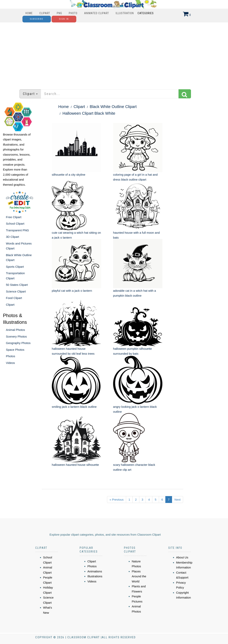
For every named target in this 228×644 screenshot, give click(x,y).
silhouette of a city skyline (69, 175)
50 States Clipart (17, 285)
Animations (95, 571)
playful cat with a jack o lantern (72, 291)
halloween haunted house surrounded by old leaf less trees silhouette (73, 354)
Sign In (64, 19)
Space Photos (15, 350)
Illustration (125, 13)
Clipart (45, 13)
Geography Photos (18, 343)
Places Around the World (139, 576)
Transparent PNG (17, 230)
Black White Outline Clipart (113, 107)
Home (29, 13)
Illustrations (95, 576)
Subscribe (37, 19)
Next (177, 500)
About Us (182, 557)
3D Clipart (13, 237)
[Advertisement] (114, 54)
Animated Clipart (97, 13)
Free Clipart (14, 217)
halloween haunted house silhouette (75, 465)
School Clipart (15, 224)
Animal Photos (15, 330)
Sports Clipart (15, 267)
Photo (73, 13)
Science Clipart (16, 291)
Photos (11, 356)
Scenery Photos (16, 336)
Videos (10, 363)
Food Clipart (14, 298)
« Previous (117, 500)
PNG (59, 13)
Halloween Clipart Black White (89, 113)
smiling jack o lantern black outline (74, 407)
